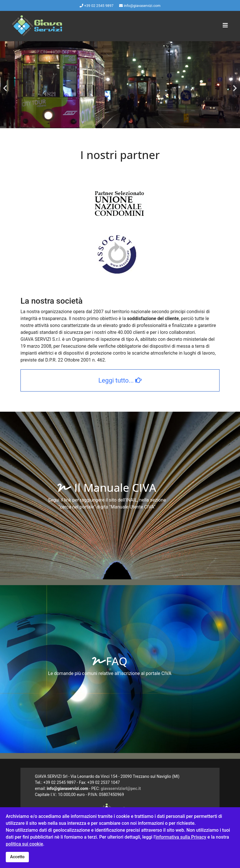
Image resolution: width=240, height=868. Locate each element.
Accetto (17, 857)
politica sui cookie (24, 844)
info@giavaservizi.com (142, 6)
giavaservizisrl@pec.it (121, 788)
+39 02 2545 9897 (99, 6)
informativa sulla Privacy (181, 837)
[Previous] (6, 85)
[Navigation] (225, 25)
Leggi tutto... (120, 380)
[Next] (234, 85)
